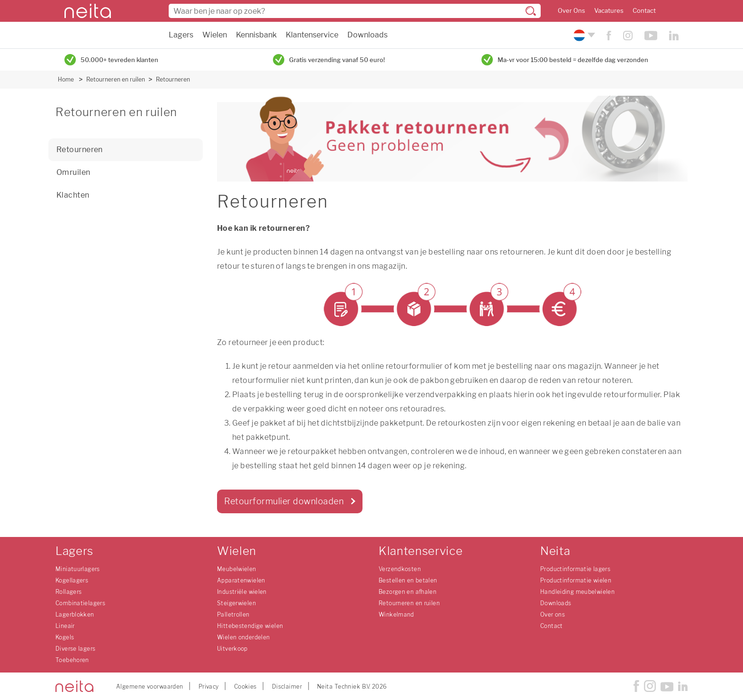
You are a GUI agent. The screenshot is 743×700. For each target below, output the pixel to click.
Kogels (65, 637)
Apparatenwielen (241, 580)
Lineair (65, 626)
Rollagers (68, 592)
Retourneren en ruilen (116, 79)
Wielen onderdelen (243, 637)
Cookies (245, 686)
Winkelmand (396, 614)
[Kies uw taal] (583, 35)
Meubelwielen (237, 569)
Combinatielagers (80, 603)
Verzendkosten (400, 569)
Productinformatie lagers (575, 569)
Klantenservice (312, 35)
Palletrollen (233, 614)
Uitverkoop (232, 649)
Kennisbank (256, 35)
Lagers (181, 35)
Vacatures (609, 11)
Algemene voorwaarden (150, 686)
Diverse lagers (75, 649)
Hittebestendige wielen (250, 626)
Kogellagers (72, 580)
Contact (644, 11)
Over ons (553, 614)
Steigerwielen (236, 603)
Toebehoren (72, 660)
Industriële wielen (242, 592)
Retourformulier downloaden (284, 501)
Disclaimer (287, 686)
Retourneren (173, 79)
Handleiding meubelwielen (577, 592)
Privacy (209, 686)
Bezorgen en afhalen (408, 592)
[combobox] (355, 11)
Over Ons (571, 11)
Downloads (367, 35)
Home (66, 79)
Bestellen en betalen (408, 580)
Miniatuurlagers (78, 569)
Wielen (215, 35)
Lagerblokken (75, 614)
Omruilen (73, 172)
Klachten (73, 195)
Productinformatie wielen (576, 580)
